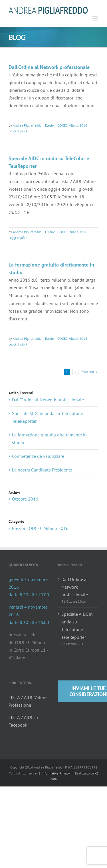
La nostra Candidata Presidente (42, 470)
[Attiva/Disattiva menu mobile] (95, 18)
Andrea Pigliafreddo (27, 125)
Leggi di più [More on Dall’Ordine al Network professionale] (17, 131)
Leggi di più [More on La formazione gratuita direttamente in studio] (17, 344)
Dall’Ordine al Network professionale (49, 67)
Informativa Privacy (56, 773)
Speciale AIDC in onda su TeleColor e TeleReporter (77, 626)
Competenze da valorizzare (38, 456)
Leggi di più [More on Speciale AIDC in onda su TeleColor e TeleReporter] (17, 238)
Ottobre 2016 (25, 499)
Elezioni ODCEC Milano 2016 (66, 125)
